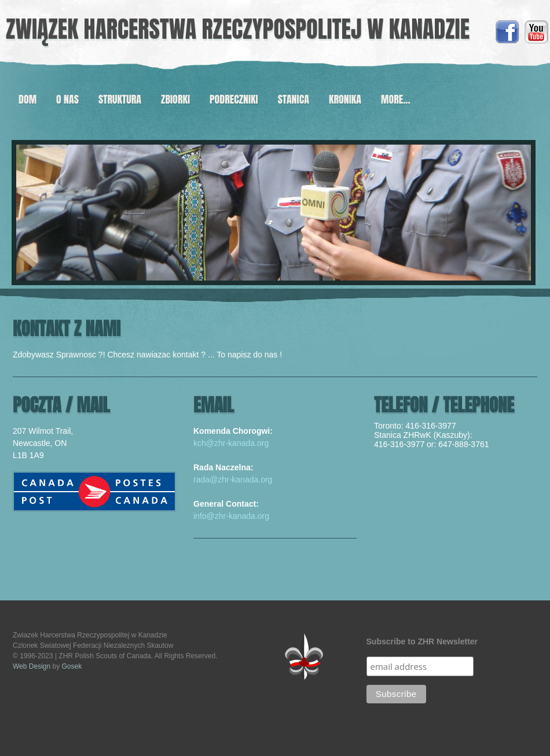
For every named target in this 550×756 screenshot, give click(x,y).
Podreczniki (234, 99)
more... (396, 99)
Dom (27, 99)
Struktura (120, 99)
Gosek (72, 666)
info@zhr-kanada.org (231, 516)
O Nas (67, 99)
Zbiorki (175, 99)
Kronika (345, 99)
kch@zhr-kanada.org (231, 443)
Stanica (294, 99)
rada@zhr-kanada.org (233, 480)
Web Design (32, 666)
